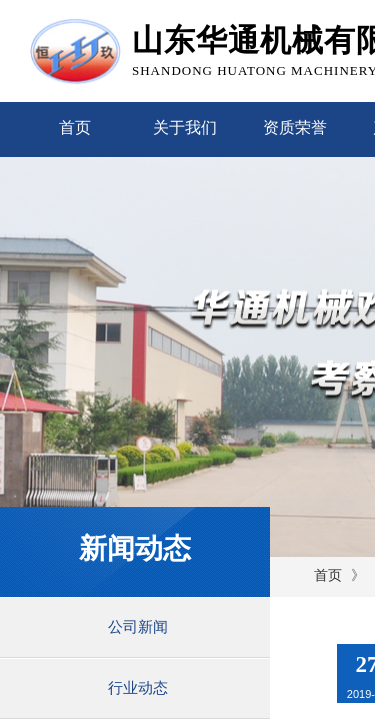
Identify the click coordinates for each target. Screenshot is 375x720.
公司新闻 (138, 627)
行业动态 (138, 688)
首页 (75, 127)
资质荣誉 (295, 127)
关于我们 (185, 127)
